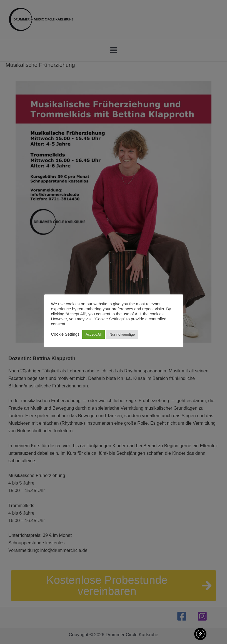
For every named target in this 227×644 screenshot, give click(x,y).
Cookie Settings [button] (65, 334)
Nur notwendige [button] (122, 334)
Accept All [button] (93, 334)
